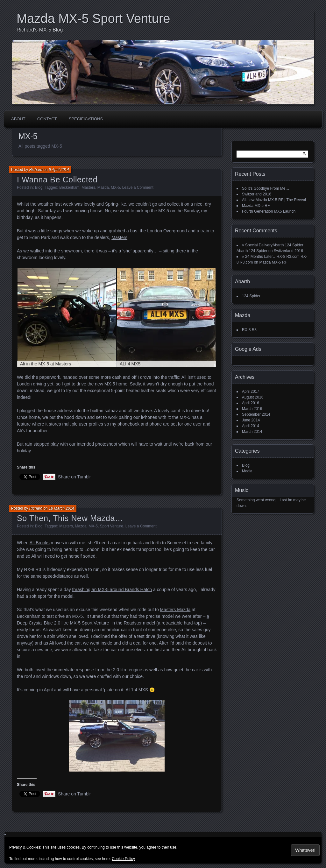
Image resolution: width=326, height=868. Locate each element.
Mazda (103, 187)
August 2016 (253, 397)
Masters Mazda (175, 610)
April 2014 (251, 426)
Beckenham (69, 187)
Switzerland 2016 (257, 194)
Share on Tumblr (74, 477)
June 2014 (251, 420)
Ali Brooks (40, 543)
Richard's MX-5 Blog (40, 30)
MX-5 (115, 187)
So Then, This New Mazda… (70, 518)
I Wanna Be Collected (57, 180)
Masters (88, 187)
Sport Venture (112, 526)
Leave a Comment (138, 187)
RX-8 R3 (249, 330)
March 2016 (252, 409)
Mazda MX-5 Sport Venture (93, 18)
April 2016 (251, 403)
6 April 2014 (59, 170)
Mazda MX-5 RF (256, 206)
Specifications (86, 119)
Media (247, 471)
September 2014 (256, 414)
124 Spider (251, 296)
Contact (47, 119)
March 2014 (252, 432)
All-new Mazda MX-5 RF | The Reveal (274, 200)
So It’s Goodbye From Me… (266, 188)
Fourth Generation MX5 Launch (269, 211)
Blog (39, 187)
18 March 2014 (61, 508)
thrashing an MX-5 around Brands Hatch (112, 589)
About (18, 119)
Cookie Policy (123, 859)
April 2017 (251, 392)
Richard (36, 170)
